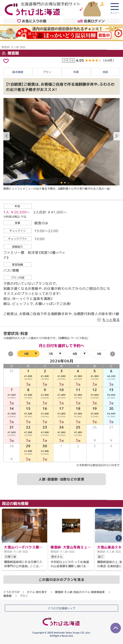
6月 (26, 354)
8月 (75, 354)
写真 (76, 72)
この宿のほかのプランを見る (61, 579)
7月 (50, 354)
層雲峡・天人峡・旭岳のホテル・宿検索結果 (80, 592)
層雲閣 (10, 53)
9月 (99, 354)
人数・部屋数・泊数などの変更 (61, 479)
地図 (105, 72)
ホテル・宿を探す (37, 592)
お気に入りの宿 (32, 21)
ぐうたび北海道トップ (61, 608)
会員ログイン (91, 21)
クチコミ (69, 60)
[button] (116, 136)
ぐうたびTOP (11, 592)
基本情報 (18, 72)
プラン (47, 72)
